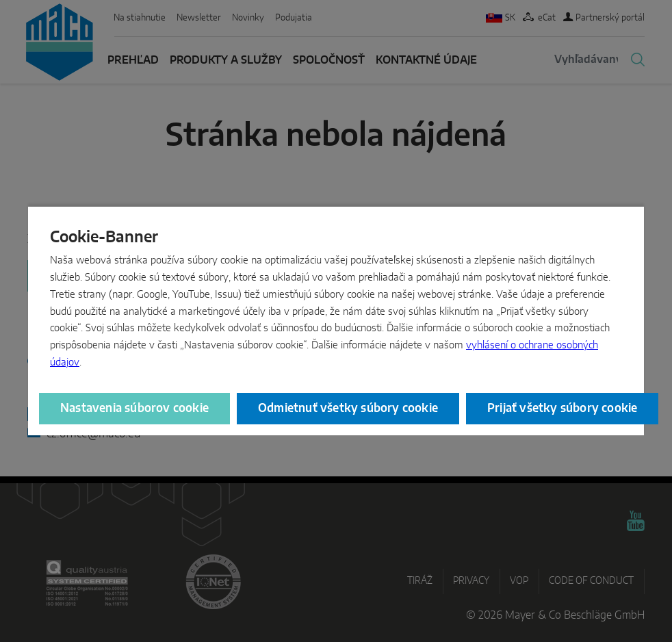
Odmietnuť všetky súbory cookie (348, 408)
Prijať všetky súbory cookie (562, 408)
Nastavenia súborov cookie (134, 408)
